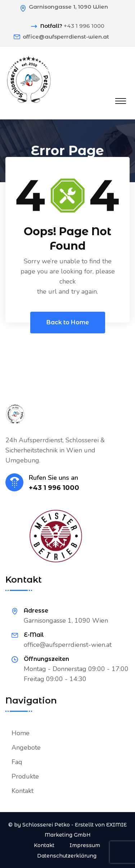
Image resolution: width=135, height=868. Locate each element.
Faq (17, 762)
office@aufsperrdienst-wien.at (66, 37)
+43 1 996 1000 (84, 26)
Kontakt (22, 791)
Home (21, 733)
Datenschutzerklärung (67, 856)
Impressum (85, 845)
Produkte (25, 776)
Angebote (26, 748)
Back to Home (68, 322)
